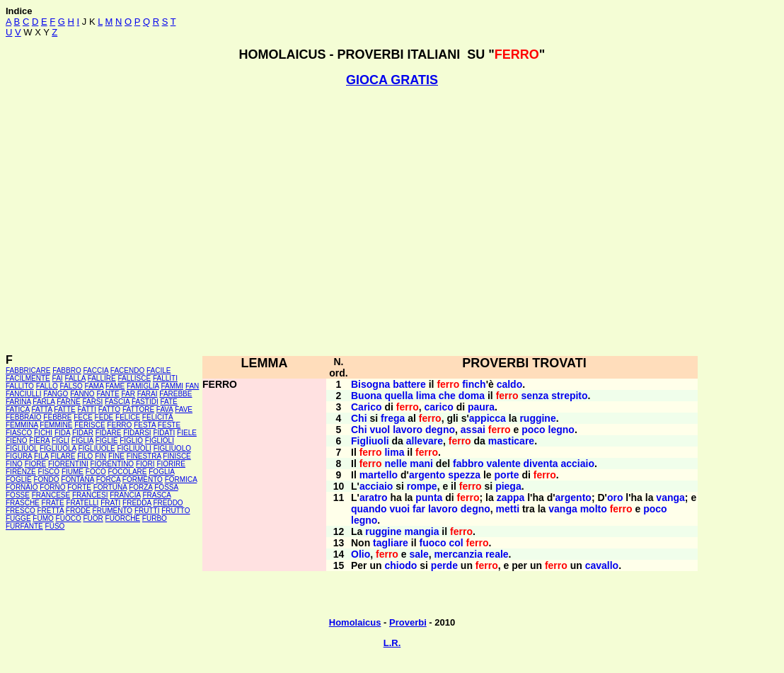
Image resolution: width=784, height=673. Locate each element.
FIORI (145, 464)
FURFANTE (24, 526)
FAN (192, 386)
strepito (569, 396)
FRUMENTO (113, 511)
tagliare (391, 543)
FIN (100, 456)
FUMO (43, 518)
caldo (510, 384)
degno (440, 430)
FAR (128, 394)
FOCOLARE (127, 472)
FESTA (145, 425)
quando (369, 509)
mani (421, 464)
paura (481, 407)
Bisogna (370, 384)
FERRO (119, 425)
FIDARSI (137, 433)
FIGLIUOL (22, 448)
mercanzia (459, 554)
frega (393, 418)
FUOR (93, 518)
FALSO (71, 386)
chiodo (400, 565)
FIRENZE (21, 472)
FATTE (64, 409)
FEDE (104, 417)
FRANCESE (51, 495)
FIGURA (19, 456)
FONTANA (77, 479)
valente (503, 464)
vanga (670, 497)
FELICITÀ (158, 417)
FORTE (79, 487)
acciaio (577, 464)
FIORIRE (171, 464)
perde (444, 565)
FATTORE (138, 409)
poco (533, 430)
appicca (488, 418)
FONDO (46, 479)
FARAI (148, 394)
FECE (83, 417)
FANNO (82, 394)
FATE (168, 402)
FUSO (55, 526)
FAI (58, 378)
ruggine (537, 418)
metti (508, 509)
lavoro (408, 430)
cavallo (602, 565)
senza (535, 396)
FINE (116, 456)
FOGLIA (161, 472)
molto (594, 509)
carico (439, 407)
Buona (367, 396)
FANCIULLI (24, 394)
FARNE (68, 402)
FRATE (53, 503)
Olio (361, 554)
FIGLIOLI (160, 441)
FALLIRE (102, 378)
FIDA (62, 433)
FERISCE (90, 425)
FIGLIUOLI (134, 448)
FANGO (56, 394)
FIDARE (109, 433)
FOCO (96, 472)
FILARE (63, 456)
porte (507, 475)
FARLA (44, 402)
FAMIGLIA (143, 386)
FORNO (52, 487)
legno (561, 430)
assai (473, 430)
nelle (396, 464)
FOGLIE (19, 479)
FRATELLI (82, 503)
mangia (421, 531)
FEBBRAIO (24, 417)
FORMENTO (143, 479)
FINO (14, 464)
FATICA (18, 409)
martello (379, 475)
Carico (367, 407)
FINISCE (177, 456)
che (447, 396)
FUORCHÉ (123, 518)
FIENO (17, 441)
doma (472, 396)
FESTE (169, 425)
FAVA (165, 409)
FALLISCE (134, 378)
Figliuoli (370, 441)
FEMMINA (22, 425)
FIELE (187, 433)
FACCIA (96, 370)
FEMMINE (56, 425)
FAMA (94, 386)
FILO (85, 456)
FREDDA (137, 503)
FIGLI (60, 441)
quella (398, 396)
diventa (541, 464)
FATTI (87, 409)
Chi (359, 418)
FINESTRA (144, 456)
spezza (464, 475)
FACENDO (127, 370)
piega (508, 486)
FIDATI (164, 433)
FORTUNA (110, 487)
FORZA (140, 487)
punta (429, 497)
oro (615, 497)
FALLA (75, 378)
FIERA (39, 441)
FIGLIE (107, 441)
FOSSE (18, 495)
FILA (41, 456)
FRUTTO (175, 511)
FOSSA (166, 487)
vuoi (399, 509)
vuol (380, 430)
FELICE (128, 417)
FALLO (47, 386)
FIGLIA (82, 441)
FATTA (42, 409)
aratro (374, 497)
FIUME (73, 472)
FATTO (109, 409)
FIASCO (19, 433)
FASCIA (117, 402)
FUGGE (18, 518)
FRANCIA (125, 495)
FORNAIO (22, 487)
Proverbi (408, 622)
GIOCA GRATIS (392, 80)
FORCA (108, 479)
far (419, 509)
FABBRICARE (28, 370)
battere (409, 384)
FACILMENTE (28, 378)
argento (427, 475)
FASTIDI (145, 402)
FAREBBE (175, 394)
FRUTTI (147, 511)
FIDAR (83, 433)
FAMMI (172, 386)
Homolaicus (355, 622)
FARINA (18, 402)
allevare (425, 441)
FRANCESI (90, 495)
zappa (511, 497)
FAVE (184, 409)
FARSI (92, 402)
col (456, 543)
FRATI (110, 503)
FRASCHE (23, 503)
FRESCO (21, 511)
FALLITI (165, 378)
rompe (422, 486)
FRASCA (156, 495)
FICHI (43, 433)
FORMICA (181, 479)
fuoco (432, 543)
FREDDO (168, 503)
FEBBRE (57, 417)
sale (419, 554)
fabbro (468, 464)
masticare (511, 441)
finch (474, 384)
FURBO (155, 518)
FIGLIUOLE (96, 448)
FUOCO (69, 518)
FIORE (36, 464)
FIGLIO (131, 441)
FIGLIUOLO (172, 448)
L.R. (392, 643)
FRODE (78, 511)
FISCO (49, 472)
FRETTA (50, 511)
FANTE (108, 394)
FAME (115, 386)
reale (497, 554)
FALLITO (20, 386)
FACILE (158, 370)
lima (426, 396)
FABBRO (67, 370)
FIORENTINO (112, 464)
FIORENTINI (68, 464)
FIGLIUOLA (58, 448)
